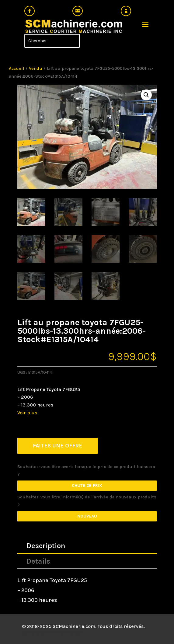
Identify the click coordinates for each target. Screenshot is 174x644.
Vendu (36, 68)
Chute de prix (87, 486)
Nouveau (87, 516)
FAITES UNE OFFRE (57, 446)
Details (38, 561)
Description (46, 546)
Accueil (17, 68)
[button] (146, 95)
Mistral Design (66, 632)
